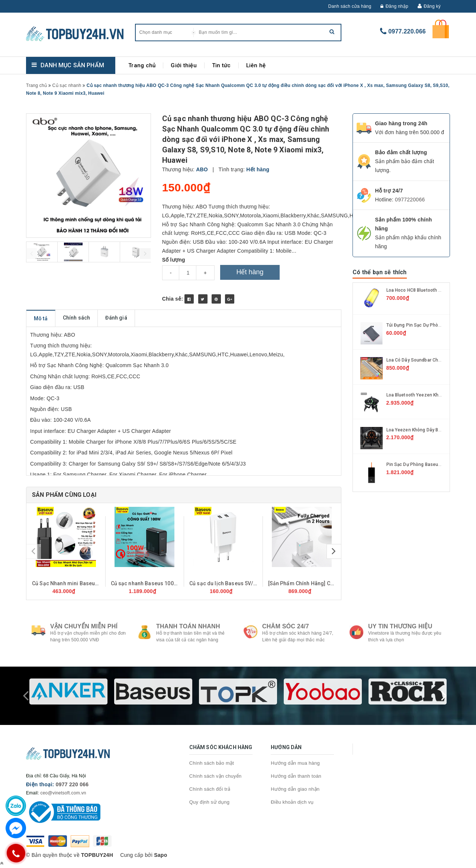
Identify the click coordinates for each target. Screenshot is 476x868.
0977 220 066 (72, 784)
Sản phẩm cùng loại (64, 495)
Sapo (160, 855)
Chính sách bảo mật (212, 763)
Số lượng (174, 260)
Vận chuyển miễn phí (84, 626)
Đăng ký (432, 6)
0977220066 (410, 200)
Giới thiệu (184, 65)
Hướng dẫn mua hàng (295, 763)
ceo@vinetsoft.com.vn (63, 793)
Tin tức (221, 65)
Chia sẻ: (173, 299)
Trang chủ (142, 65)
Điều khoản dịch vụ (292, 802)
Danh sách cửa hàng (350, 6)
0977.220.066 (407, 31)
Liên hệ (256, 65)
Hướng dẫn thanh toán (296, 776)
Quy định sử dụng (210, 802)
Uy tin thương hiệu (400, 626)
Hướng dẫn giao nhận (295, 789)
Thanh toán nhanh (188, 626)
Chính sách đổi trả (210, 789)
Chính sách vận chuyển (216, 776)
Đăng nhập (394, 6)
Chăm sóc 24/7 (286, 626)
